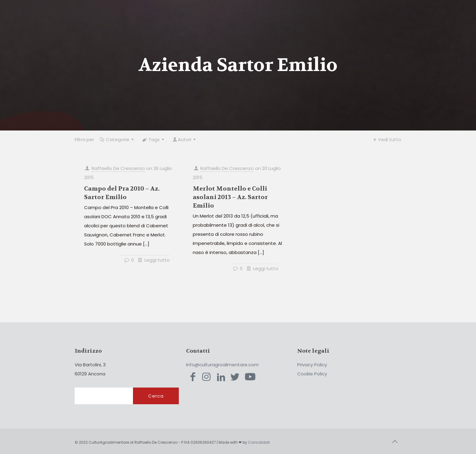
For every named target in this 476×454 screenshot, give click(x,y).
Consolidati (259, 442)
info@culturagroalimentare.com (222, 365)
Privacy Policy (312, 365)
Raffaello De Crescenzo (118, 168)
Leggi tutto (157, 260)
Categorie (117, 139)
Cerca (156, 396)
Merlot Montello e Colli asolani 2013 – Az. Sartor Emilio (230, 197)
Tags (154, 139)
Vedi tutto (386, 139)
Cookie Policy (312, 374)
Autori (185, 139)
